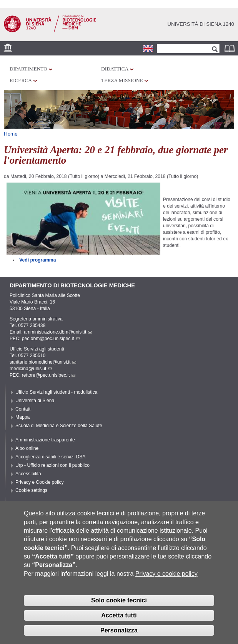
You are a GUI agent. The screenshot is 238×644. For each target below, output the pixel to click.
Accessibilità (28, 474)
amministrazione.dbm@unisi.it (58, 332)
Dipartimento (28, 69)
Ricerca (21, 80)
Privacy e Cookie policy (40, 482)
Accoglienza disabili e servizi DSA (50, 457)
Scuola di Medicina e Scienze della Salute (59, 426)
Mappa (22, 417)
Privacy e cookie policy (166, 576)
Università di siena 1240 (201, 24)
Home (11, 134)
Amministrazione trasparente (45, 440)
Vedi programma (37, 260)
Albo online (27, 448)
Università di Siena (35, 401)
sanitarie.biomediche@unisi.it (43, 362)
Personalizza (119, 632)
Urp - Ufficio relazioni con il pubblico (52, 465)
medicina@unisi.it (31, 369)
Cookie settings (31, 490)
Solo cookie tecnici (119, 603)
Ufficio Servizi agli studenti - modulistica (56, 392)
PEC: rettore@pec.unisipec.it (42, 375)
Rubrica (230, 48)
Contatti (23, 409)
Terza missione (122, 80)
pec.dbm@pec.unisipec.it (51, 339)
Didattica (115, 69)
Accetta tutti (119, 617)
